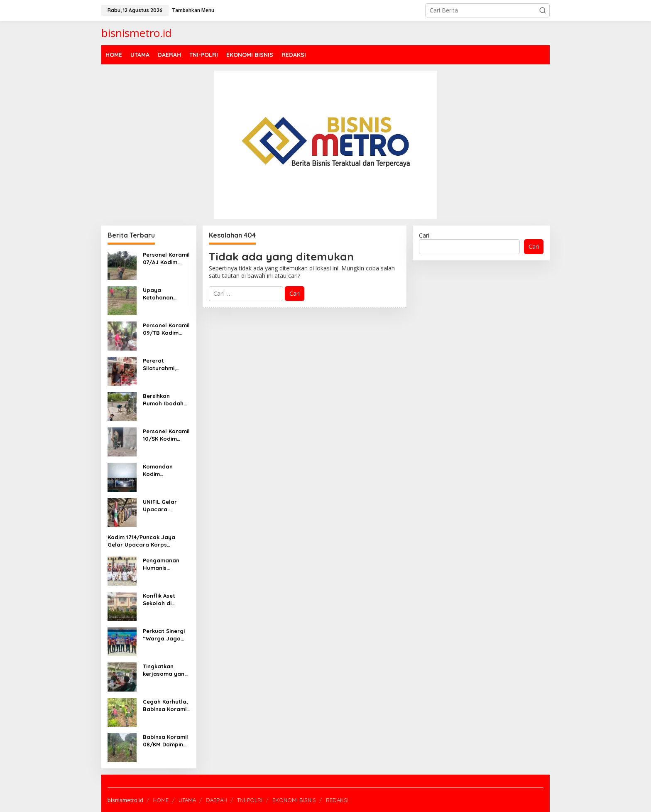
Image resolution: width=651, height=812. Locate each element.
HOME (161, 800)
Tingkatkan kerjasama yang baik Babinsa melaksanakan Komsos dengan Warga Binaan (165, 670)
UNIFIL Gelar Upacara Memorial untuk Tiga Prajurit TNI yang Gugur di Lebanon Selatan (165, 506)
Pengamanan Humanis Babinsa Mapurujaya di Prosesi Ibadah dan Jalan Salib (165, 564)
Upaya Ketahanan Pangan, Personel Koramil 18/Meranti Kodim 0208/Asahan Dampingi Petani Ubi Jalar (166, 294)
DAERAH (217, 800)
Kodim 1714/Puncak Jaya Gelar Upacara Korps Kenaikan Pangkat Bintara (144, 541)
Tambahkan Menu (193, 10)
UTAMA (187, 800)
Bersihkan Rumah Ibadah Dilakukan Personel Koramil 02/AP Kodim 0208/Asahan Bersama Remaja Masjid (166, 400)
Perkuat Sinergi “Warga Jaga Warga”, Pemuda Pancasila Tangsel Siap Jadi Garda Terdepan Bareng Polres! (166, 635)
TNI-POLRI (250, 800)
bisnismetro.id (136, 33)
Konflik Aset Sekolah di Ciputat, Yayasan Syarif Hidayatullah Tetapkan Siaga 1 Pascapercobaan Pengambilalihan (166, 600)
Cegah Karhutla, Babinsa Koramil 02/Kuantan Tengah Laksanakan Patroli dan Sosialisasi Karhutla (165, 705)
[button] (543, 10)
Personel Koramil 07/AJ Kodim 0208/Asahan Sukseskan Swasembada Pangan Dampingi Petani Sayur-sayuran (166, 259)
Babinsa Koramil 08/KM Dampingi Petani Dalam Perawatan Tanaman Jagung (165, 741)
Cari (424, 235)
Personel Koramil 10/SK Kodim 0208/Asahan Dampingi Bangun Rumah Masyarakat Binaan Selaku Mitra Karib (166, 435)
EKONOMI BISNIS (294, 800)
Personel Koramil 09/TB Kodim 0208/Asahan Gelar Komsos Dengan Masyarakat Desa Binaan (166, 329)
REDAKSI (337, 800)
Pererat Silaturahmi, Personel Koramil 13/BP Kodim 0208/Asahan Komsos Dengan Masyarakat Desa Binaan (166, 364)
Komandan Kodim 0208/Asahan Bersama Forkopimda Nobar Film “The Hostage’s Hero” (166, 470)
